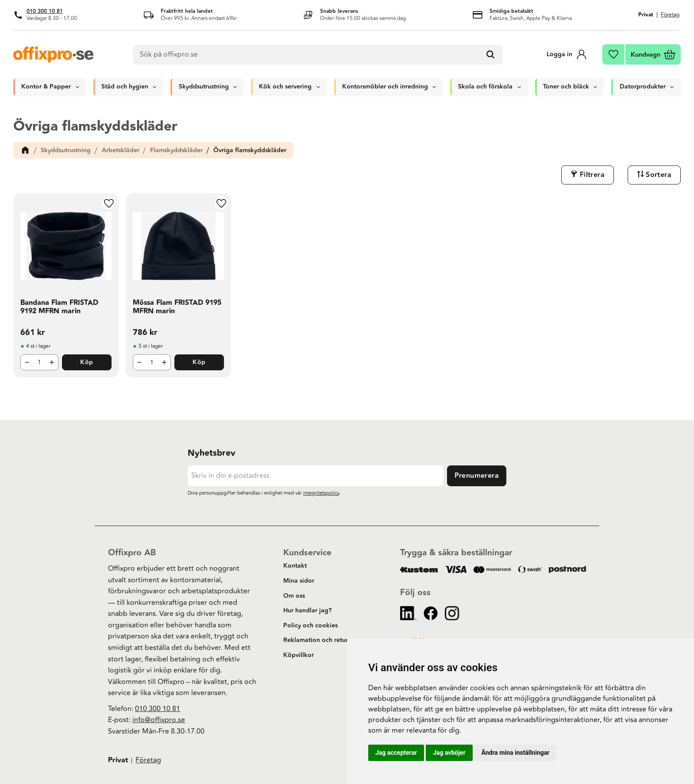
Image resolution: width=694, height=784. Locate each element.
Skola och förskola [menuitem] (485, 87)
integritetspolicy (321, 493)
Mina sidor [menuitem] (299, 581)
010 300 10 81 (45, 11)
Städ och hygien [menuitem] (125, 87)
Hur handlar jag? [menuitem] (307, 611)
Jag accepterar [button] (396, 753)
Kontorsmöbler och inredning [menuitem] (385, 87)
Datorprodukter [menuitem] (643, 87)
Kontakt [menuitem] (295, 566)
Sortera (659, 175)
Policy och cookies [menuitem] (310, 626)
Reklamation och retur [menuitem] (316, 640)
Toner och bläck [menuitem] (566, 87)
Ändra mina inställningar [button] (516, 753)
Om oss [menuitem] (294, 596)
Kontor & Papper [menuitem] (46, 87)
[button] (614, 54)
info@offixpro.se (159, 720)
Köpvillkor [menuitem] (299, 655)
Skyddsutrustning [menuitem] (204, 87)
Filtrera (592, 175)
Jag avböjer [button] (449, 753)
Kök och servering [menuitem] (285, 87)
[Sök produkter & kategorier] (318, 55)
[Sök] (490, 55)
